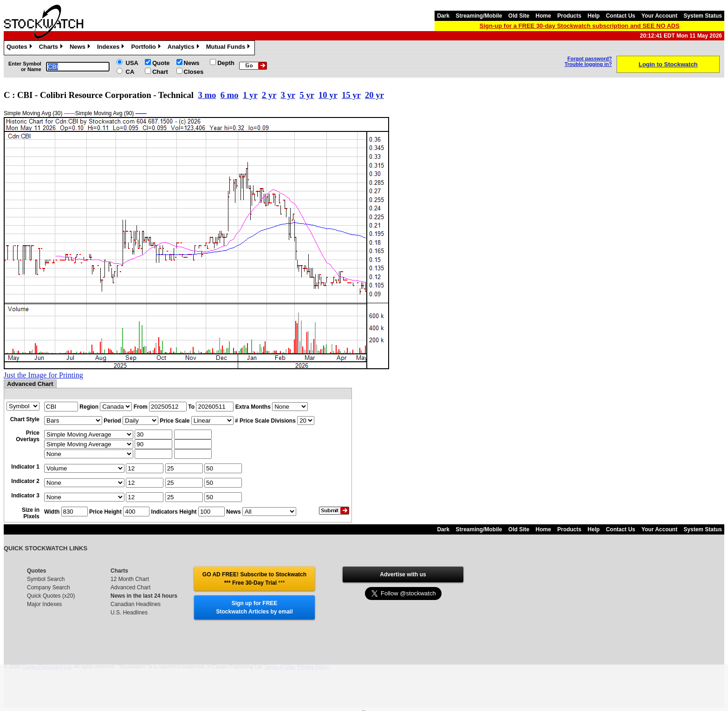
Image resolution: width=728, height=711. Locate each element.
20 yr (374, 95)
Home (543, 16)
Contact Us (621, 16)
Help (594, 16)
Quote (161, 63)
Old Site (519, 16)
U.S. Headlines (129, 613)
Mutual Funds (229, 48)
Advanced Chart (130, 587)
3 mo (207, 95)
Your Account (660, 16)
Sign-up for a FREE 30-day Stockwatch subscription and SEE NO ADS (580, 26)
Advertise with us (403, 574)
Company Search (49, 587)
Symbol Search (46, 579)
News (81, 48)
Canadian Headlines (136, 604)
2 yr (269, 95)
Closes (194, 72)
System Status (703, 16)
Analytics (185, 48)
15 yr (351, 95)
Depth (226, 63)
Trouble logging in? (588, 64)
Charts (52, 48)
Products (569, 16)
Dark (443, 16)
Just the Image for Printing (43, 375)
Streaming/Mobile (479, 16)
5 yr (307, 95)
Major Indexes (44, 604)
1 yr (250, 95)
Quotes (20, 48)
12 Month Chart (130, 579)
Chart (160, 72)
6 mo (230, 95)
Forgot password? (590, 59)
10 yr (328, 95)
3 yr (288, 95)
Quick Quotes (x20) (51, 596)
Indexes (112, 48)
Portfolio (147, 48)
